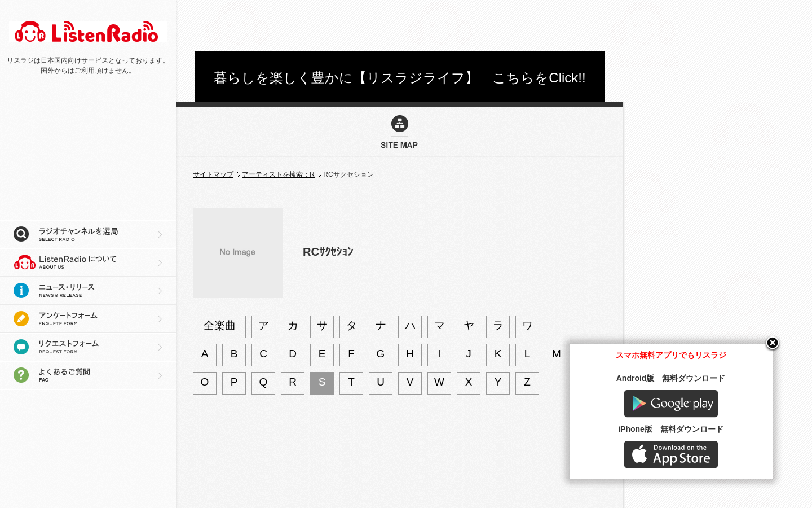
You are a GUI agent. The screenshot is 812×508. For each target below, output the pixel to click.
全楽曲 (220, 325)
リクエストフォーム (88, 347)
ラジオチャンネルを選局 (88, 234)
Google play (699, 421)
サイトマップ (213, 174)
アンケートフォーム (88, 319)
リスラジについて (88, 262)
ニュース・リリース (88, 291)
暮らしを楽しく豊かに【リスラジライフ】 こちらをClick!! (400, 78)
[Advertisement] (400, 25)
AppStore (699, 472)
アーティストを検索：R (278, 174)
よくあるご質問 (88, 375)
